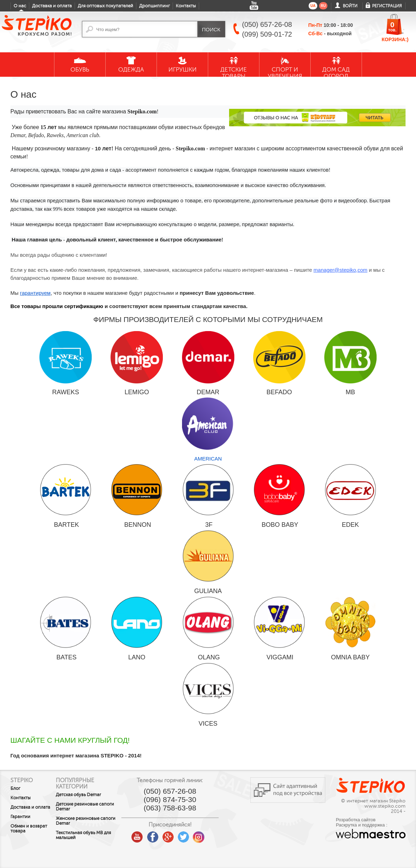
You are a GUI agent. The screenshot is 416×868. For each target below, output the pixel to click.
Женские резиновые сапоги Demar (88, 821)
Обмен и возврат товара (29, 829)
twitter (197, 834)
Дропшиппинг (154, 6)
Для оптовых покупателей (105, 6)
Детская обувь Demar (89, 795)
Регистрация (387, 6)
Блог (15, 788)
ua (313, 6)
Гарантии (20, 817)
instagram (213, 834)
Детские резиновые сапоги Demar (88, 807)
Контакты (186, 6)
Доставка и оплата (52, 6)
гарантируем (35, 293)
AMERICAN (208, 429)
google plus (182, 837)
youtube (151, 834)
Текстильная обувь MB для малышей (94, 835)
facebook (167, 834)
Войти (350, 6)
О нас (20, 6)
